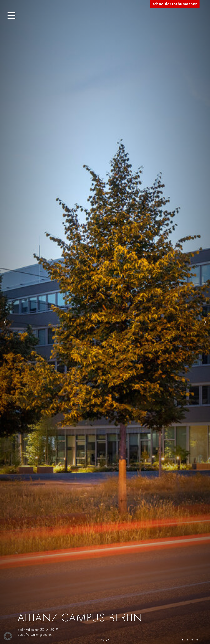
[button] (8, 636)
